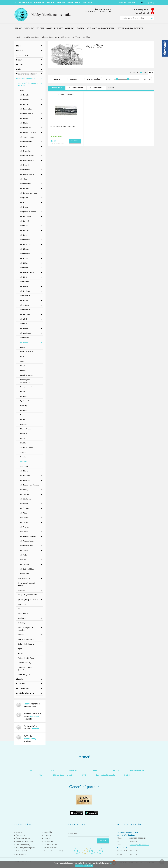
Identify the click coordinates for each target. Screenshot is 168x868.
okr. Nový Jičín (25, 286)
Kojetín (23, 392)
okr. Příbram (25, 471)
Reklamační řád (21, 851)
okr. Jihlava (24, 207)
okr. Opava (24, 300)
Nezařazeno (25, 574)
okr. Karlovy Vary (26, 216)
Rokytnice (24, 434)
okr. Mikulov (25, 268)
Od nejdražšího (96, 88)
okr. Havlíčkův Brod (27, 160)
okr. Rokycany (25, 480)
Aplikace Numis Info (51, 845)
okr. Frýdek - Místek (27, 156)
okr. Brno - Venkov (27, 114)
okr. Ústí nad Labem (27, 541)
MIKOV (116, 771)
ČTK (84, 775)
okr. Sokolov (25, 494)
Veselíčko (24, 462)
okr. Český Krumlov (27, 137)
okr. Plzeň (24, 324)
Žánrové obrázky (25, 663)
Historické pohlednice (31, 37)
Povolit (79, 866)
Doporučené (57, 88)
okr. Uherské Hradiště (28, 536)
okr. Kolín (24, 235)
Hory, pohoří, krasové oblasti (27, 584)
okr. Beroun (24, 100)
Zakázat (89, 866)
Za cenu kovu (22, 55)
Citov (22, 356)
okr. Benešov (25, 95)
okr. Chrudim (25, 188)
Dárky (19, 69)
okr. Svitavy (24, 504)
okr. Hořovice (25, 170)
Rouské (23, 438)
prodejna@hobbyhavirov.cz (139, 845)
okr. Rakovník (25, 476)
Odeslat (103, 841)
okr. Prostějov (25, 338)
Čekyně (23, 366)
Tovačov (23, 452)
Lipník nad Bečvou (27, 401)
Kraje (22, 90)
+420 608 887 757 (142, 13)
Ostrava (20, 64)
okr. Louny (24, 258)
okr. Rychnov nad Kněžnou (30, 485)
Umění (21, 653)
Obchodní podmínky (23, 845)
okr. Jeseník (24, 198)
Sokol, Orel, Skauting (26, 644)
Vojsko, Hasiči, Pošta (26, 658)
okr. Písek (24, 319)
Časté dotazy (20, 835)
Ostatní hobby (22, 688)
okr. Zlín (23, 560)
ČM (30, 771)
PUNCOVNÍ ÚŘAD (138, 771)
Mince (19, 46)
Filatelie (20, 679)
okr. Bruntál (24, 118)
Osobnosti (22, 618)
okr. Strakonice (26, 499)
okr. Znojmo (24, 564)
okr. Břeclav (24, 123)
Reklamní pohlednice (26, 639)
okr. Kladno (24, 226)
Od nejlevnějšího (76, 88)
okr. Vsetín (24, 550)
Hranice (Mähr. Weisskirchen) (25, 381)
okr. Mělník (24, 263)
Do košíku (75, 141)
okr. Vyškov (24, 555)
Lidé (20, 609)
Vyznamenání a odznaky (27, 74)
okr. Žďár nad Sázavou (28, 569)
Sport (20, 649)
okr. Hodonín (25, 165)
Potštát (23, 420)
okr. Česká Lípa (26, 128)
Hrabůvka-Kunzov (27, 375)
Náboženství (23, 613)
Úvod (18, 37)
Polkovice (24, 410)
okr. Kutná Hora (26, 244)
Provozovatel (48, 842)
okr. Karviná (25, 221)
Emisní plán (48, 832)
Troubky (23, 457)
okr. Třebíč (24, 532)
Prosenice (24, 424)
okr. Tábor (24, 513)
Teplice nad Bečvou (27, 448)
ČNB (52, 771)
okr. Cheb (24, 179)
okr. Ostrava (25, 305)
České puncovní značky (24, 838)
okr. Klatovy (24, 230)
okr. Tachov (24, 518)
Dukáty (19, 60)
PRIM (95, 771)
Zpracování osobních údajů (53, 851)
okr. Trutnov (25, 527)
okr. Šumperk (25, 508)
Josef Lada (22, 604)
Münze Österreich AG (63, 775)
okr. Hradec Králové (27, 174)
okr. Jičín (23, 202)
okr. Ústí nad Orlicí (27, 546)
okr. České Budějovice (28, 132)
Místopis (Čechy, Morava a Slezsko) (55, 37)
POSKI (127, 775)
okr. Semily (24, 490)
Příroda (21, 635)
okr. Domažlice (25, 151)
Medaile (20, 50)
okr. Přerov (76, 37)
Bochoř (23, 347)
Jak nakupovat (21, 854)
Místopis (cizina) (24, 578)
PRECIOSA (73, 771)
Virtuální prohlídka (50, 848)
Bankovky (20, 684)
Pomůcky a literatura (25, 693)
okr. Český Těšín (26, 142)
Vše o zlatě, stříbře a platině (25, 848)
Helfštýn (23, 370)
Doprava (22, 590)
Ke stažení (47, 835)
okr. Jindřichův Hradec (28, 212)
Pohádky (22, 623)
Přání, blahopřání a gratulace (25, 629)
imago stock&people (105, 775)
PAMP (41, 775)
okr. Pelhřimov (25, 314)
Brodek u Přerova (27, 352)
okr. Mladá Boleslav (27, 272)
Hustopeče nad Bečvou (29, 387)
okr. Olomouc (25, 296)
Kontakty (47, 838)
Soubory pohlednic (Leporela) (25, 669)
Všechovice (24, 466)
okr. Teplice (24, 522)
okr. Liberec (24, 249)
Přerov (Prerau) (26, 429)
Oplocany (24, 406)
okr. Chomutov (25, 184)
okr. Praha (24, 328)
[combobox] (151, 73)
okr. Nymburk (25, 291)
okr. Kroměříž (25, 240)
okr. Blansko (25, 104)
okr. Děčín (24, 146)
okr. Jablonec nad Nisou (29, 193)
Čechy (22, 361)
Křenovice (24, 396)
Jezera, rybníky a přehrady (28, 599)
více (110, 863)
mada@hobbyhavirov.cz (142, 9)
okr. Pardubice (25, 310)
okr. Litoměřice (25, 254)
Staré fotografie (24, 674)
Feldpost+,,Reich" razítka (28, 595)
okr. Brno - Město (26, 109)
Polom (23, 415)
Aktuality (19, 832)
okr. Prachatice (26, 333)
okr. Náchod (25, 282)
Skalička (23, 443)
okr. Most (24, 277)
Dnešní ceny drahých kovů (25, 842)
